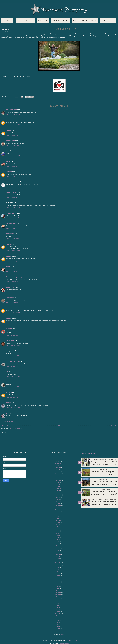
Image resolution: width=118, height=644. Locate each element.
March (58, 491)
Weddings (43, 21)
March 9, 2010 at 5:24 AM (13, 397)
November (58, 480)
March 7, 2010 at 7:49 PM (13, 251)
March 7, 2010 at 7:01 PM (13, 135)
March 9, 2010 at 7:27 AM (13, 408)
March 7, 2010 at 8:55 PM (13, 302)
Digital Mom (10, 287)
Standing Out (104, 469)
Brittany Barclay (11, 192)
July (58, 482)
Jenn (7, 308)
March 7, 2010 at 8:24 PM (13, 292)
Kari (7, 151)
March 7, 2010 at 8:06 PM (13, 282)
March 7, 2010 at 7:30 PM (13, 218)
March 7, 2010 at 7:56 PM (13, 271)
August (58, 470)
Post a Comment (8, 421)
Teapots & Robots (12, 182)
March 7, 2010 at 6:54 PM (13, 125)
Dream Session (104, 490)
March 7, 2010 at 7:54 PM (13, 261)
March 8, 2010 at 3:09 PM (13, 366)
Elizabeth (9, 329)
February (58, 457)
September (58, 463)
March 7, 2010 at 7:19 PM (13, 177)
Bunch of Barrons (12, 223)
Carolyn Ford (10, 298)
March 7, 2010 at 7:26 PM (13, 208)
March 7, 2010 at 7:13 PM (13, 166)
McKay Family (10, 341)
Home (59, 425)
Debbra (8, 382)
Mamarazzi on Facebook (85, 21)
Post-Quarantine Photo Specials (104, 499)
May (58, 465)
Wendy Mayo (10, 234)
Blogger (62, 634)
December (58, 467)
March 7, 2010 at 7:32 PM (13, 239)
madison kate (10, 141)
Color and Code (73, 641)
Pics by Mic (9, 120)
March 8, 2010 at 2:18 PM (13, 356)
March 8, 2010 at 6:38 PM (13, 387)
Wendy (8, 403)
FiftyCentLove (11, 213)
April (58, 518)
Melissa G (9, 244)
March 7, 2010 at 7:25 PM (13, 197)
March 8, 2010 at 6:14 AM (13, 323)
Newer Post (5, 425)
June (58, 476)
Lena (8, 413)
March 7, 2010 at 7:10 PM (13, 145)
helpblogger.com (65, 643)
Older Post (113, 425)
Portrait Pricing (25, 21)
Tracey (8, 161)
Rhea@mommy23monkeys (14, 277)
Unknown (9, 130)
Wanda (8, 267)
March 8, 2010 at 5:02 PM (13, 377)
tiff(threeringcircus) (12, 361)
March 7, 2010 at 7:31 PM (13, 228)
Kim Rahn (9, 392)
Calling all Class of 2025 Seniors (104, 459)
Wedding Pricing (60, 21)
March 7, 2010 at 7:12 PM (13, 156)
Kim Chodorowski (11, 110)
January (58, 459)
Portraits (7, 21)
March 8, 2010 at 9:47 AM (13, 345)
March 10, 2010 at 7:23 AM (13, 418)
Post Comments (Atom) (15, 428)
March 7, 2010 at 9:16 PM (13, 313)
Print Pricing (108, 21)
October (58, 472)
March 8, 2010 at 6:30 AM (13, 335)
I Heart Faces (30, 34)
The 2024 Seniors (104, 479)
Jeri (7, 372)
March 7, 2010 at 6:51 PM (13, 114)
